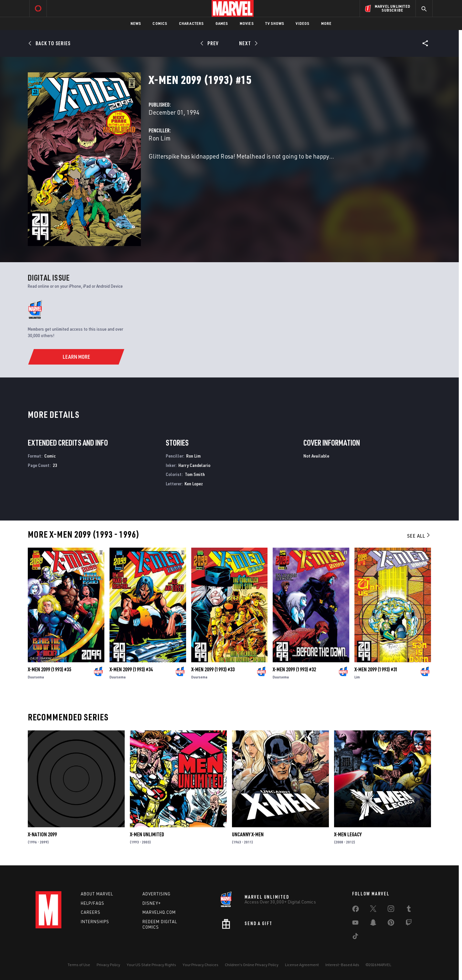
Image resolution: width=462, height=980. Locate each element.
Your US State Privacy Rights (151, 965)
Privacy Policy (108, 965)
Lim (357, 677)
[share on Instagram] (391, 910)
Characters (191, 23)
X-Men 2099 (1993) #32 (294, 669)
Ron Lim (160, 138)
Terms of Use (79, 965)
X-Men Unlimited (147, 834)
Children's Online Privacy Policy (252, 965)
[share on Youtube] (355, 924)
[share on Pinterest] (391, 924)
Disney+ (152, 903)
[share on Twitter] (373, 910)
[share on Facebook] (356, 910)
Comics (160, 23)
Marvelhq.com (159, 912)
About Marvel (97, 894)
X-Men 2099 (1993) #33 (213, 669)
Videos (302, 23)
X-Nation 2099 (42, 834)
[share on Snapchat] (373, 924)
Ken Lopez (194, 484)
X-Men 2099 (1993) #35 (49, 669)
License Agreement (302, 965)
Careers (91, 912)
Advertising (157, 894)
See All (419, 536)
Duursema (36, 677)
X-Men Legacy (348, 834)
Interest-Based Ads (342, 965)
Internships (95, 922)
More (326, 23)
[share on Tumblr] (409, 910)
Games (222, 23)
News (136, 23)
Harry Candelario (194, 465)
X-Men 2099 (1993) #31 (376, 669)
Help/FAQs (93, 903)
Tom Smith (195, 474)
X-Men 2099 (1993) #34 (131, 669)
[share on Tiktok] (355, 937)
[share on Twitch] (409, 924)
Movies (247, 23)
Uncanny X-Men (248, 834)
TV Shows (275, 23)
